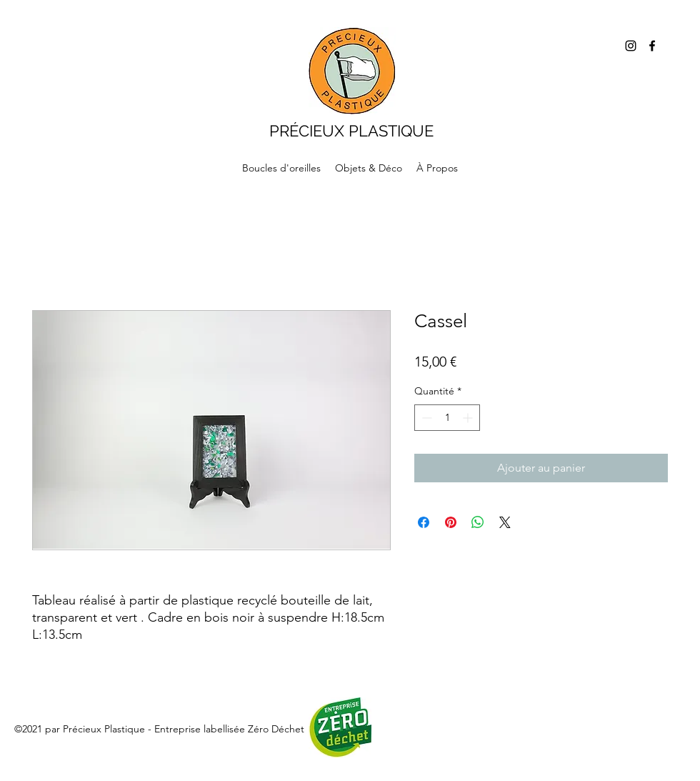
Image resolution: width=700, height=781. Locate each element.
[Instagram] (631, 46)
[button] (369, 168)
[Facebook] (652, 46)
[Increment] (469, 418)
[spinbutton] (447, 418)
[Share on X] (505, 522)
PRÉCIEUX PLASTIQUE (351, 131)
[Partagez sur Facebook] (424, 522)
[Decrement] (425, 418)
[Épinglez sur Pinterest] (451, 522)
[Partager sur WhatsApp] (478, 522)
